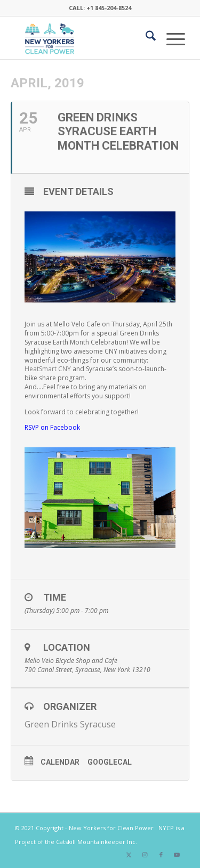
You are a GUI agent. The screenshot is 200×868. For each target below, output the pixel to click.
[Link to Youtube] (177, 855)
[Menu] (170, 38)
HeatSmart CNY (48, 369)
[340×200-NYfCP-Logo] (83, 38)
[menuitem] (145, 38)
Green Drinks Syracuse (70, 724)
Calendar (60, 762)
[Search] (145, 38)
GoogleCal (110, 762)
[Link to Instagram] (145, 855)
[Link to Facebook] (161, 855)
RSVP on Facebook (52, 427)
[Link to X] (129, 855)
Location (67, 647)
